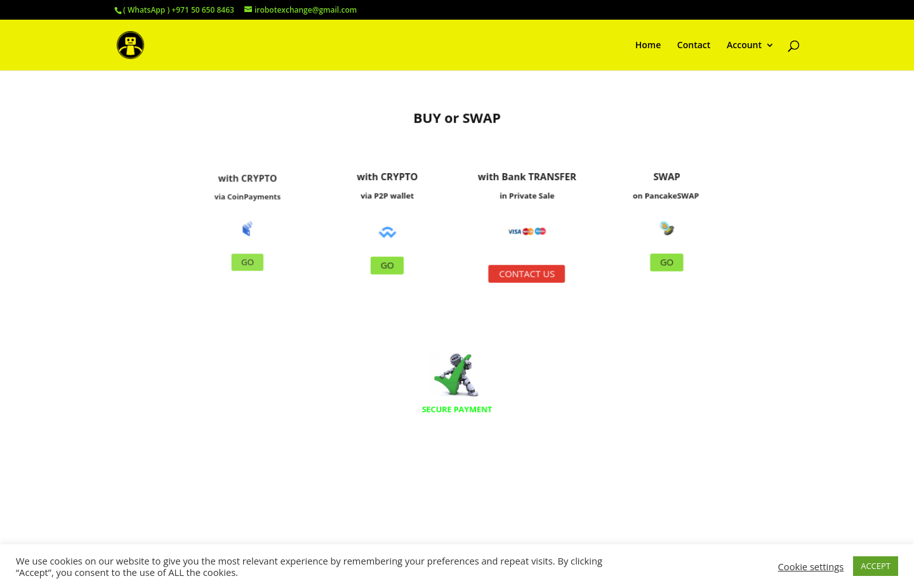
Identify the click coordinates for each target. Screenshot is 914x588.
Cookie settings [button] (811, 566)
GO (268, 256)
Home (648, 46)
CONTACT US (520, 270)
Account (744, 46)
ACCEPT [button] (876, 566)
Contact (694, 46)
